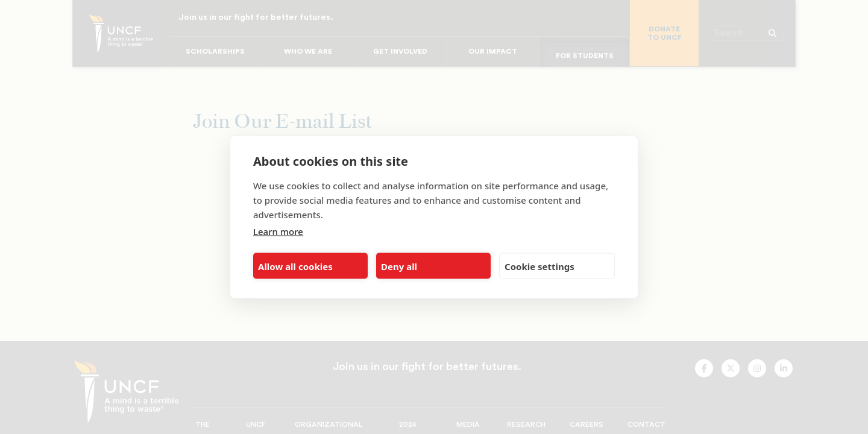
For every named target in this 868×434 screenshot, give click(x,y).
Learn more (278, 231)
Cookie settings (539, 266)
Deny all (399, 266)
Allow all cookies (295, 266)
